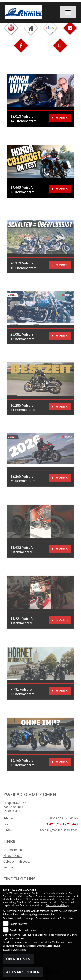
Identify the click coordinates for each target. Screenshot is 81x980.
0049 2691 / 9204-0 (64, 818)
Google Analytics (18, 924)
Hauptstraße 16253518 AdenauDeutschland (15, 807)
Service (8, 867)
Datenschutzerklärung (57, 905)
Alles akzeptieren (23, 972)
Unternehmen (13, 850)
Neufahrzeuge (13, 856)
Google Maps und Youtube (23, 930)
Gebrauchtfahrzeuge (17, 861)
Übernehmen (18, 959)
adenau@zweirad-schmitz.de (59, 830)
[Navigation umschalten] (68, 12)
